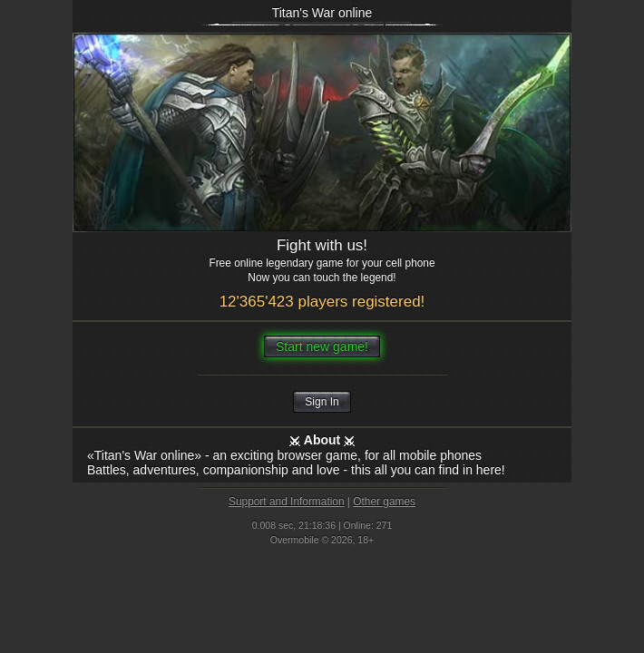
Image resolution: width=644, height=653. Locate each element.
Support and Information (287, 502)
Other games (384, 502)
